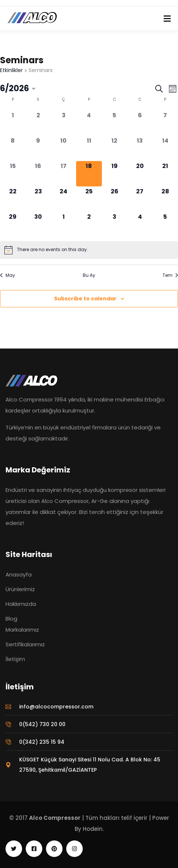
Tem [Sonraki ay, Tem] (170, 275)
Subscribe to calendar (85, 299)
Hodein (93, 829)
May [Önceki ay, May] (8, 275)
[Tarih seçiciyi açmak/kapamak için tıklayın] (18, 89)
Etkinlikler (11, 70)
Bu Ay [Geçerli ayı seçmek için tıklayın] (89, 275)
